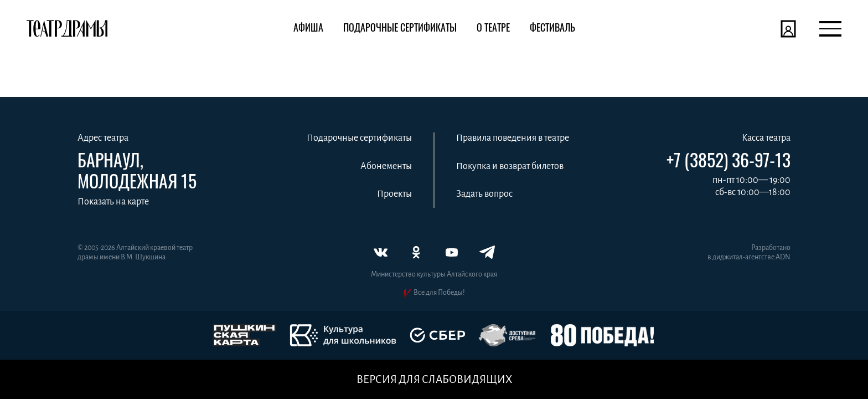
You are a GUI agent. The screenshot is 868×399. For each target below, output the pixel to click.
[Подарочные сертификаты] (400, 29)
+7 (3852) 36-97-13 (728, 160)
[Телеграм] (487, 252)
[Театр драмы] (67, 29)
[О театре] (493, 29)
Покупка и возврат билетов (510, 166)
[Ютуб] (452, 252)
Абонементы (386, 166)
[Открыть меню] (830, 29)
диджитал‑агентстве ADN (751, 257)
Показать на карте (113, 202)
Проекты (394, 194)
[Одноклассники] (416, 252)
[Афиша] (308, 29)
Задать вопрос (484, 194)
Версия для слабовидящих (434, 379)
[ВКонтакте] (381, 252)
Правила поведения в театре (513, 138)
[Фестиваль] (552, 29)
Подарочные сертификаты (359, 138)
